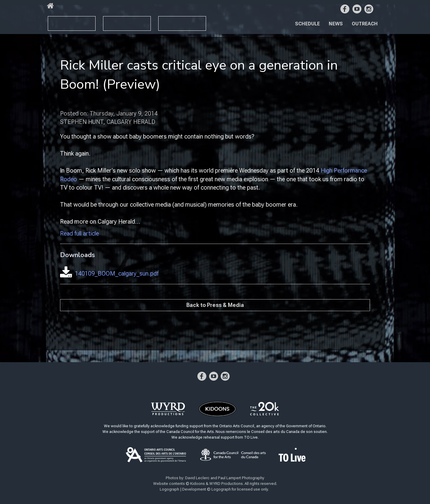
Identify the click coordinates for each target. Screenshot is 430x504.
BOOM (60, 21)
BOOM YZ (176, 21)
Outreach (365, 24)
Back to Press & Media (215, 305)
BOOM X (117, 21)
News (336, 24)
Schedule (307, 24)
